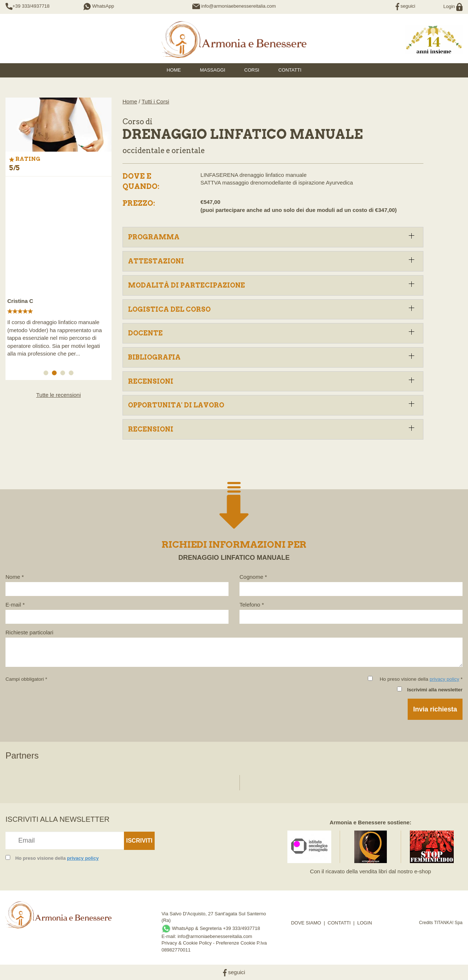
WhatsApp (99, 6)
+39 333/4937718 (31, 6)
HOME (174, 70)
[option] (58, 271)
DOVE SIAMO (306, 923)
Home (130, 101)
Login (453, 6)
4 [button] (72, 374)
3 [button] (64, 374)
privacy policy (444, 679)
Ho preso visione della (57, 858)
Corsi (252, 70)
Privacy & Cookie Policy (187, 943)
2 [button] (56, 374)
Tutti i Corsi (155, 101)
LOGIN (365, 923)
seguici (405, 6)
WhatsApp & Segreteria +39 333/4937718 (211, 928)
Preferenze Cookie (236, 943)
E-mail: (170, 936)
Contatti (290, 70)
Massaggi (213, 70)
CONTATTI (339, 923)
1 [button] (47, 374)
